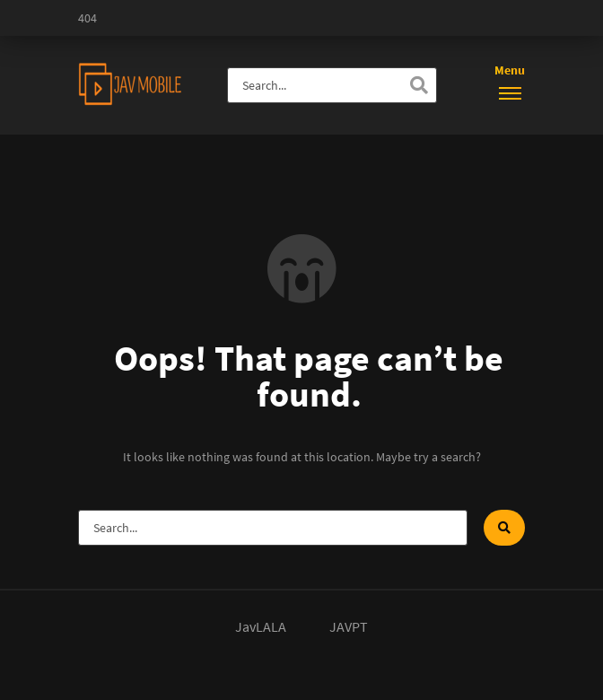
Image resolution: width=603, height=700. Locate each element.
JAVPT (349, 626)
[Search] (419, 85)
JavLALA (261, 626)
